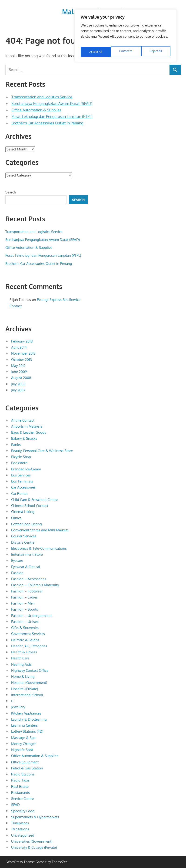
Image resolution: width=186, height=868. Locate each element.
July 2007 (18, 390)
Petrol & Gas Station (27, 768)
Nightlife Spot (22, 750)
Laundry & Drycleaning (29, 719)
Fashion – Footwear (27, 591)
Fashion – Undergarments (32, 616)
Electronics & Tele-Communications (39, 548)
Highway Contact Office (30, 670)
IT (13, 701)
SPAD (15, 805)
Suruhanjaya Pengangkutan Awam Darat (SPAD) (52, 103)
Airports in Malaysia (27, 426)
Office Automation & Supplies (36, 110)
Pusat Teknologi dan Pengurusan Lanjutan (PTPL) (52, 116)
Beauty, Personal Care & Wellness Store (42, 451)
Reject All (126, 48)
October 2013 (22, 360)
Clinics (16, 518)
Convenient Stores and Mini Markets (40, 530)
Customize (95, 48)
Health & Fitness (24, 652)
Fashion (17, 573)
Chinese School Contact (30, 506)
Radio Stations (23, 774)
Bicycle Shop (21, 457)
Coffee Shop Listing (27, 524)
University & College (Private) (34, 847)
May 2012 (18, 366)
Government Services (28, 634)
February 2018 (22, 341)
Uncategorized (23, 835)
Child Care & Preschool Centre (34, 500)
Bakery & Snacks (24, 438)
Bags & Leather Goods (29, 432)
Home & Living (23, 677)
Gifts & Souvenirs (25, 628)
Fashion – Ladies (24, 597)
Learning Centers (24, 725)
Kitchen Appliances (26, 713)
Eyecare (17, 560)
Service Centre (22, 799)
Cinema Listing (23, 512)
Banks (16, 445)
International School (27, 695)
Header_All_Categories (29, 646)
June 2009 (19, 372)
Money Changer (23, 744)
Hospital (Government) (29, 683)
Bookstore (19, 463)
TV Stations (20, 829)
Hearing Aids (21, 664)
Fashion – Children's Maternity (35, 585)
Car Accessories (23, 487)
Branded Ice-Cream (26, 469)
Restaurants (20, 793)
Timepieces (20, 823)
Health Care (20, 658)
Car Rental (19, 494)
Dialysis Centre (23, 542)
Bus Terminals (22, 481)
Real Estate (20, 787)
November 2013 (23, 353)
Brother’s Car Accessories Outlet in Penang (47, 123)
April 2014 (19, 347)
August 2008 (21, 378)
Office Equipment (25, 762)
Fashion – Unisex (25, 622)
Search (11, 192)
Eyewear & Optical (26, 567)
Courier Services (24, 536)
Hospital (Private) (25, 689)
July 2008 (18, 384)
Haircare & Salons (25, 640)
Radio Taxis (20, 780)
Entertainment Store (27, 554)
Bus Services (21, 475)
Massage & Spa (23, 738)
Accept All (156, 48)
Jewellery (18, 707)
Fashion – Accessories (29, 579)
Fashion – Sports (25, 609)
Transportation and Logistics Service (42, 97)
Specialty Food (23, 811)
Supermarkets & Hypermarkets (35, 817)
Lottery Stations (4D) (27, 731)
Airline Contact (23, 420)
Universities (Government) (32, 841)
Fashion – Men (23, 603)
